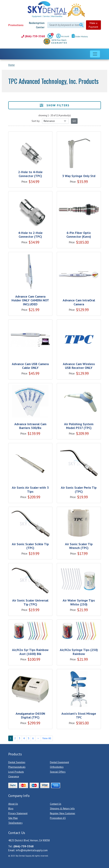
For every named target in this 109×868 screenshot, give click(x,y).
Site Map (13, 818)
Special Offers (58, 772)
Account (63, 37)
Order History (80, 36)
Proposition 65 (58, 818)
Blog (11, 808)
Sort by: (36, 121)
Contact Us (56, 804)
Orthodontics (57, 767)
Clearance (14, 776)
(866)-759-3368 (33, 36)
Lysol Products (16, 772)
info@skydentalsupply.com (32, 850)
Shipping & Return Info (62, 808)
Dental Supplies (17, 762)
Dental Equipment (59, 762)
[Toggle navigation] (95, 54)
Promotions (16, 25)
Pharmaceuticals (17, 767)
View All (47, 738)
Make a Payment (93, 25)
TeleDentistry (15, 823)
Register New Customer (63, 813)
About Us (13, 804)
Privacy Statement (18, 813)
